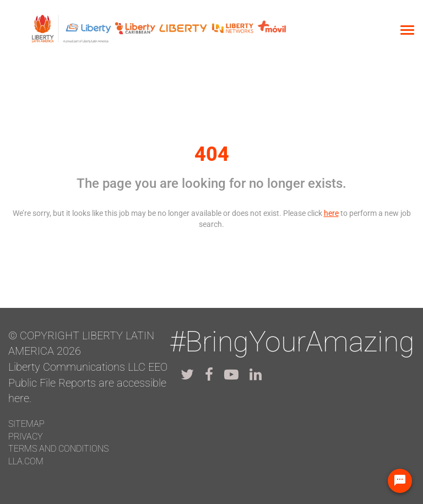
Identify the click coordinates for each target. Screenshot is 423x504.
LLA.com (26, 461)
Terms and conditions (58, 449)
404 (212, 154)
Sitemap (26, 424)
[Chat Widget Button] (400, 481)
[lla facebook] (209, 375)
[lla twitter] (187, 375)
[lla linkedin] (256, 375)
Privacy (26, 437)
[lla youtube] (231, 375)
